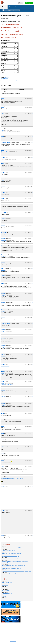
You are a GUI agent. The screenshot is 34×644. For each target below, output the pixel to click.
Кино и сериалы (5, 588)
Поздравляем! (5, 591)
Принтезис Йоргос (6, 142)
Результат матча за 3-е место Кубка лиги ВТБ (11, 553)
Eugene (7, 77)
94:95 (13, 37)
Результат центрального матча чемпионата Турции (13, 565)
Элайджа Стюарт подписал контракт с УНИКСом (12, 548)
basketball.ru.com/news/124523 (8, 384)
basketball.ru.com (4, 79)
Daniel (2, 98)
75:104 (17, 24)
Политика (4, 585)
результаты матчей (13, 81)
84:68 (17, 31)
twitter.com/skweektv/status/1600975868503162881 (13, 479)
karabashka (4, 212)
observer (3, 179)
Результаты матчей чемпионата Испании (10, 574)
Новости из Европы (6, 599)
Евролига (6, 81)
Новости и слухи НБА (6, 582)
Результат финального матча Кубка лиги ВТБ (11, 568)
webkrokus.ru (13, 641)
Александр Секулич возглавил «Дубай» (10, 559)
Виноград (4, 596)
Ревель (3, 113)
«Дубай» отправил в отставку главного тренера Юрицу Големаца (15, 571)
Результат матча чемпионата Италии (10, 556)
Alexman (3, 246)
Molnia (3, 426)
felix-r (2, 92)
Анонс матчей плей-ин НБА (8, 551)
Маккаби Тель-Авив (6, 593)
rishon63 (3, 157)
